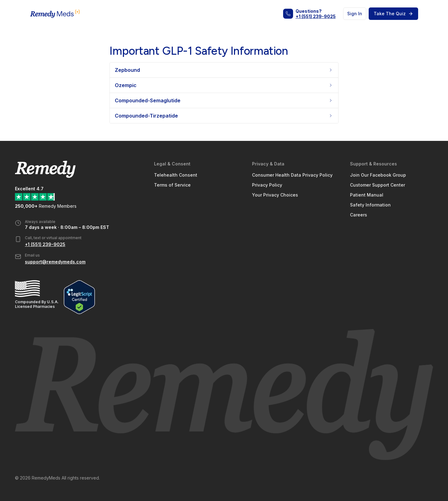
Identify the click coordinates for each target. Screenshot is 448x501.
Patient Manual (367, 195)
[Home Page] (55, 14)
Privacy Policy (267, 185)
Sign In (355, 14)
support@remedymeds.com (55, 262)
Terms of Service (172, 185)
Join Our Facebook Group (378, 175)
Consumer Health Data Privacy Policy (292, 175)
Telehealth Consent (176, 175)
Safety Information (370, 205)
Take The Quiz (393, 14)
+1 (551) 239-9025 (316, 16)
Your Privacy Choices (275, 195)
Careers (359, 215)
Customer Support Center (378, 185)
